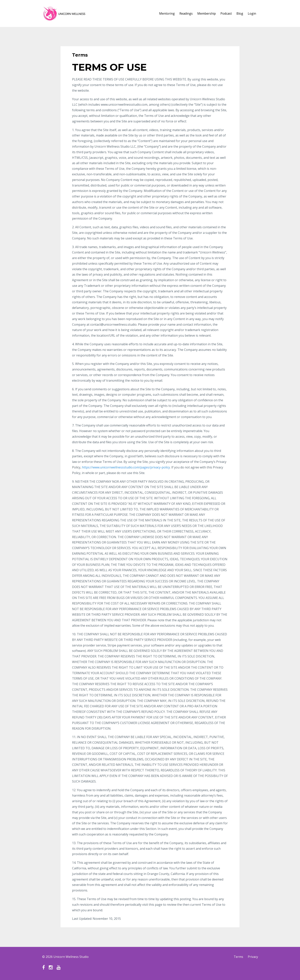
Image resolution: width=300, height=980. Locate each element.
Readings (186, 13)
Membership (207, 13)
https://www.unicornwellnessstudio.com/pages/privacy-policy (126, 467)
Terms (238, 957)
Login (252, 13)
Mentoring (167, 13)
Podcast (226, 13)
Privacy (253, 957)
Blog (240, 13)
